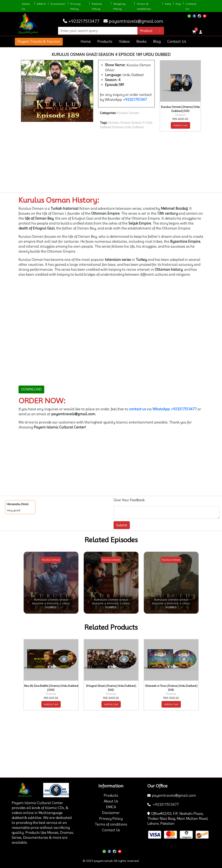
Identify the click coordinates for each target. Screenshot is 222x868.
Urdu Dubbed (134, 127)
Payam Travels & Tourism (39, 42)
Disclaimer (58, 4)
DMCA (41, 4)
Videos (124, 41)
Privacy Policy (111, 819)
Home (86, 41)
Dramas (118, 127)
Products (105, 41)
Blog (157, 41)
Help (168, 4)
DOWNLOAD (31, 389)
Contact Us (177, 41)
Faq (178, 4)
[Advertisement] (111, 162)
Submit (122, 525)
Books (141, 41)
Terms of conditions (111, 824)
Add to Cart (180, 125)
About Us (111, 801)
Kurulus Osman (128, 113)
